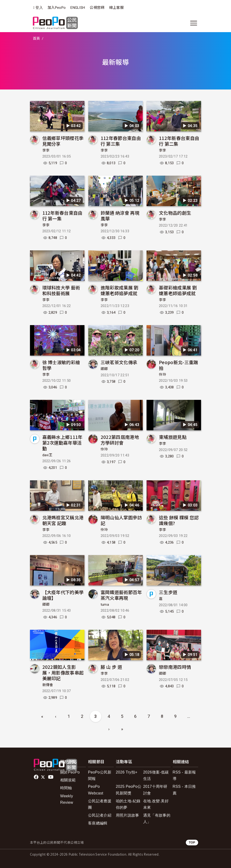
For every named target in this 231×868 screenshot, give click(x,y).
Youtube (51, 777)
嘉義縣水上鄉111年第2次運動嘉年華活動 (62, 443)
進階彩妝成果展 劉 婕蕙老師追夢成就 (120, 290)
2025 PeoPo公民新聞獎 (129, 790)
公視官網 (97, 8)
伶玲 (163, 375)
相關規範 (68, 780)
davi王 (47, 455)
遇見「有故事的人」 (157, 818)
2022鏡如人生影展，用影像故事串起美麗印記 (63, 672)
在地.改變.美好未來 (156, 804)
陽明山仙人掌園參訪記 (121, 520)
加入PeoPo (57, 8)
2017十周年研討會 (155, 790)
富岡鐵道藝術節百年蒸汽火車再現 (121, 595)
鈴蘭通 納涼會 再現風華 (120, 216)
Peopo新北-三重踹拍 (179, 365)
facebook (37, 777)
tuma (105, 605)
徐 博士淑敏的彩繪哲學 (61, 365)
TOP (192, 842)
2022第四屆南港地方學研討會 (120, 440)
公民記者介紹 (100, 815)
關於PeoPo (70, 772)
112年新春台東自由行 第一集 (62, 216)
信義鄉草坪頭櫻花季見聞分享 (63, 141)
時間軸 (66, 788)
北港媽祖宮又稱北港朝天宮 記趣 (63, 520)
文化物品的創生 (175, 213)
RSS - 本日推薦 (184, 790)
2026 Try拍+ (127, 772)
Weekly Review (67, 799)
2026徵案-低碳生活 (156, 775)
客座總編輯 (98, 823)
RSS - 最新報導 (184, 775)
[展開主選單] (194, 23)
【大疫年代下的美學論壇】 (63, 595)
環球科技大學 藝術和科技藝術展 (61, 290)
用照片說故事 (128, 815)
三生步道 (168, 592)
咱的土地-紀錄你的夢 (128, 804)
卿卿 (104, 369)
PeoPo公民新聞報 (100, 775)
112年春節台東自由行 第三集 (121, 141)
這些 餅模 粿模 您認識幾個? (179, 520)
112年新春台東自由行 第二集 (179, 141)
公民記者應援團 (100, 804)
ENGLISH (78, 8)
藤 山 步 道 (111, 667)
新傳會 (48, 685)
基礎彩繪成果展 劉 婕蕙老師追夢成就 (178, 290)
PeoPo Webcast (96, 790)
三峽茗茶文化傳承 (119, 362)
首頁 (37, 39)
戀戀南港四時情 (175, 667)
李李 (46, 150)
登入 (39, 8)
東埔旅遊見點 (173, 437)
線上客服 (116, 8)
